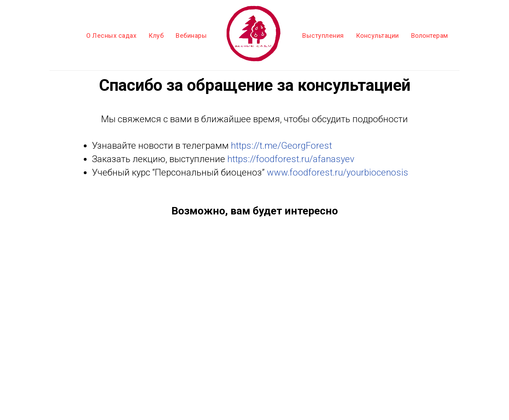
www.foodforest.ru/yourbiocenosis (338, 172)
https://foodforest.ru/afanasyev (291, 159)
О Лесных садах (111, 36)
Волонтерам (430, 36)
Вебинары (191, 36)
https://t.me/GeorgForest (281, 146)
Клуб (156, 36)
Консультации (378, 36)
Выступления (323, 36)
